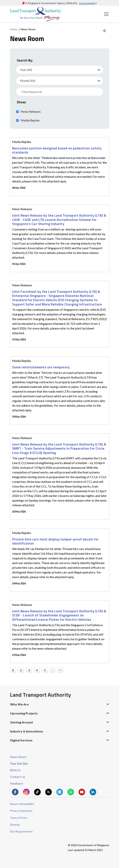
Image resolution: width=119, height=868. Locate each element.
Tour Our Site (19, 763)
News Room (18, 757)
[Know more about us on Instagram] (26, 792)
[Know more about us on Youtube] (82, 792)
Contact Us (18, 777)
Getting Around (21, 722)
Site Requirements (21, 831)
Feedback (17, 783)
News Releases (31, 111)
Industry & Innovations (27, 731)
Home (14, 29)
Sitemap (15, 825)
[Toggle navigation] (106, 14)
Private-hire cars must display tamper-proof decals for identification (55, 541)
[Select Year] (60, 70)
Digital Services (21, 740)
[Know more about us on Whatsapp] (71, 792)
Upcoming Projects (24, 713)
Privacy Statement (21, 811)
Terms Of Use (19, 818)
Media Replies (30, 120)
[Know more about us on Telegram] (60, 792)
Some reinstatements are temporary (41, 367)
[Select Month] (60, 81)
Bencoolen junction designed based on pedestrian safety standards (57, 150)
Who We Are (19, 704)
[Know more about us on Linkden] (93, 792)
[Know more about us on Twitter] (48, 792)
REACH (15, 770)
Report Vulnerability (22, 804)
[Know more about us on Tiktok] (37, 792)
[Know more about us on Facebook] (15, 792)
